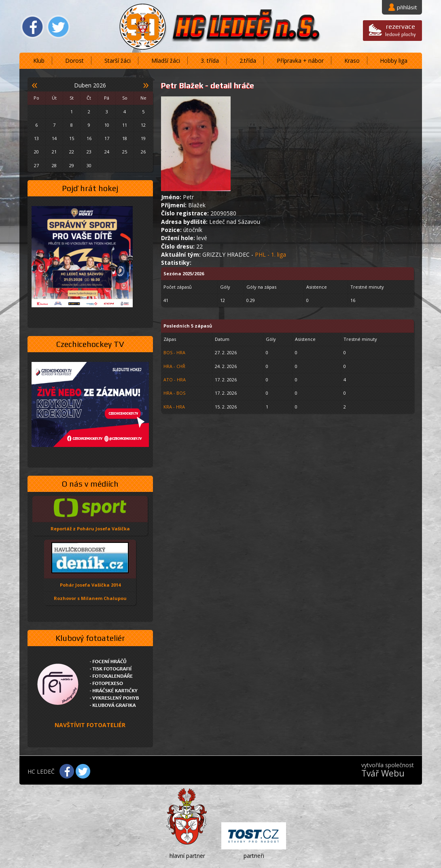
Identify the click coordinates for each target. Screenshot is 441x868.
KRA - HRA (174, 407)
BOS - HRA (174, 352)
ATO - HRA (175, 380)
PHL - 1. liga (270, 254)
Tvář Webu (383, 773)
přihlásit (407, 7)
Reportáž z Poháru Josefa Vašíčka (90, 529)
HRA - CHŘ (174, 366)
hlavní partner (187, 856)
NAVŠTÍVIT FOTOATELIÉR (90, 725)
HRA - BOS (174, 393)
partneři (254, 856)
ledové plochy (401, 30)
